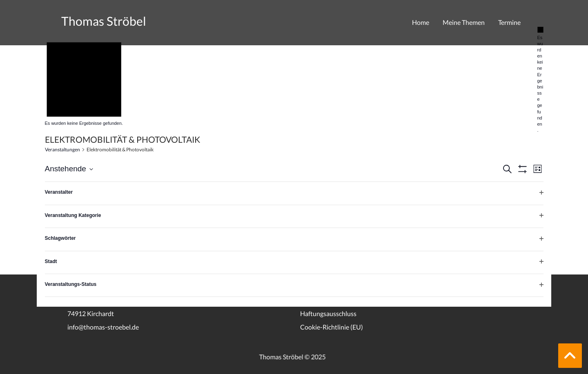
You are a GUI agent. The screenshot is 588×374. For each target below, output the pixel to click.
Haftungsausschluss (328, 313)
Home (421, 22)
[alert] (540, 80)
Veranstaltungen (62, 149)
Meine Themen (464, 22)
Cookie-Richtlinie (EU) (332, 327)
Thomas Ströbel (104, 21)
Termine (509, 22)
